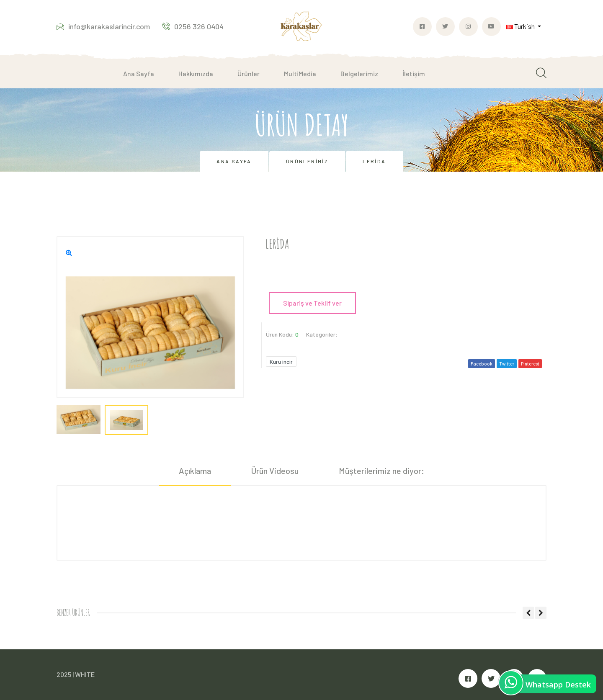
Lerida (374, 161)
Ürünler (249, 73)
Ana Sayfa (139, 73)
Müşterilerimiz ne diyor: (381, 471)
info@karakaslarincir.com (103, 26)
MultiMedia (300, 73)
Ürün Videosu (275, 471)
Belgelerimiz (359, 73)
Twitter (507, 364)
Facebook (482, 364)
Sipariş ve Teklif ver (312, 303)
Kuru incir (281, 362)
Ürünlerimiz (307, 161)
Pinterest (530, 364)
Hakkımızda (196, 73)
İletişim (414, 73)
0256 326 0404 (193, 26)
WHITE (85, 674)
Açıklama (195, 471)
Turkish (521, 26)
